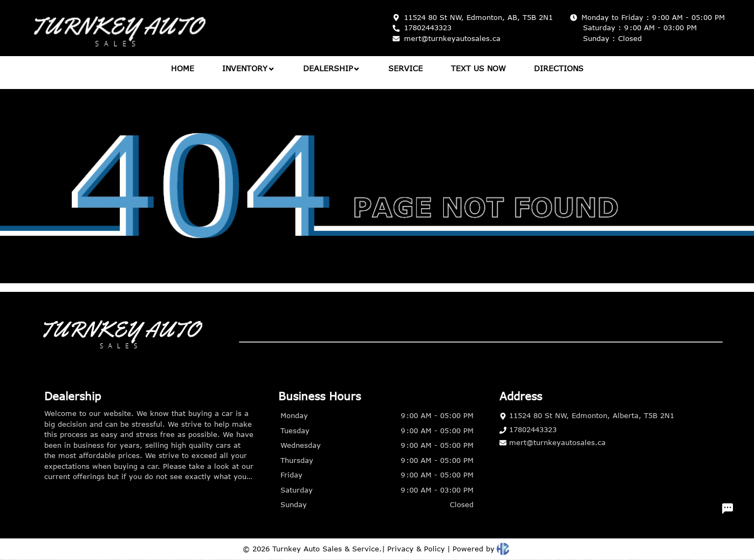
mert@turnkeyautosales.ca (553, 442)
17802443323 (528, 429)
